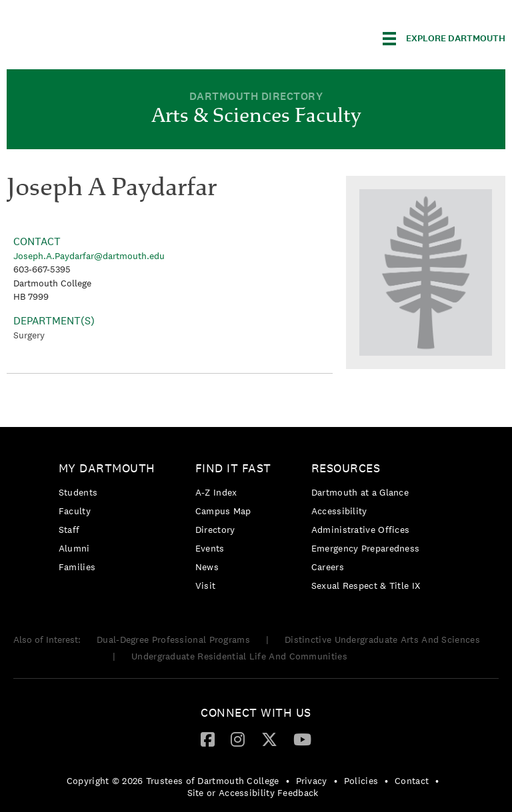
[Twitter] (269, 739)
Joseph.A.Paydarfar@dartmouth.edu (89, 256)
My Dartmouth (107, 468)
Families (77, 567)
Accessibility (339, 511)
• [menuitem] (288, 781)
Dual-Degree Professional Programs (173, 639)
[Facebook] (208, 739)
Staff (69, 530)
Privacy (312, 781)
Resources (346, 468)
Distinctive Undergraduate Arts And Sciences (382, 639)
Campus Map (223, 511)
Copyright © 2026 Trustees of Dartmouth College (173, 781)
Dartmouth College (112, 36)
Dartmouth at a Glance (360, 492)
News (207, 567)
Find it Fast (233, 468)
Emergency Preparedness (366, 548)
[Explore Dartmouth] (444, 39)
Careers (328, 567)
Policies (361, 781)
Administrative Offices (361, 530)
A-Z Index (216, 492)
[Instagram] (238, 739)
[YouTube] (302, 739)
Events (210, 548)
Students (78, 492)
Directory (215, 530)
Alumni (74, 548)
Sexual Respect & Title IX (366, 586)
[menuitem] (110, 520)
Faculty (75, 511)
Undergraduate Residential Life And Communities (239, 656)
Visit (206, 586)
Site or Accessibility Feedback (253, 793)
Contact (412, 781)
